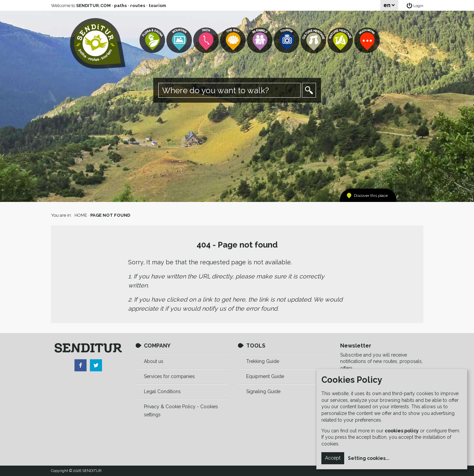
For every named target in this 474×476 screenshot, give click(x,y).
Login (418, 6)
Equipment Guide (265, 376)
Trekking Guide (263, 361)
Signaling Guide (263, 391)
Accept (333, 458)
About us (154, 361)
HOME (81, 215)
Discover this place (371, 196)
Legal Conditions (162, 391)
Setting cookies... (369, 458)
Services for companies (169, 376)
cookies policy (402, 431)
